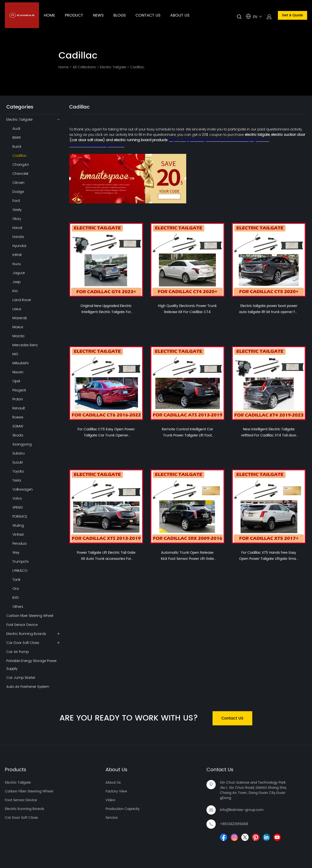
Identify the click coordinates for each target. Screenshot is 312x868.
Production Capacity (123, 809)
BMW (17, 138)
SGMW (18, 426)
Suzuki (18, 462)
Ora (16, 589)
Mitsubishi (20, 363)
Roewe (18, 417)
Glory (17, 219)
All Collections (84, 67)
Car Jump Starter (21, 678)
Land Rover (22, 300)
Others (18, 607)
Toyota (18, 471)
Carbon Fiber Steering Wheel (30, 616)
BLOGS (120, 15)
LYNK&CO (20, 571)
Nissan (18, 372)
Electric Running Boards (26, 634)
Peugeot (19, 390)
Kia (15, 291)
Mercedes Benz (25, 345)
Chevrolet (20, 174)
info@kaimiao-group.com (242, 810)
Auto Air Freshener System (28, 687)
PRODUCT (74, 15)
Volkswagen (23, 489)
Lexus (17, 309)
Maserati (20, 318)
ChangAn (21, 165)
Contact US (232, 718)
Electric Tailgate (113, 67)
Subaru (19, 453)
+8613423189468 (234, 824)
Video (110, 800)
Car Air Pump (18, 652)
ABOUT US (180, 15)
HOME (49, 15)
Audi (16, 128)
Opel (16, 381)
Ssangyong (22, 444)
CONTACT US (148, 15)
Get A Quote (292, 15)
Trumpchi (20, 562)
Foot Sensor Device (22, 625)
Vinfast (18, 534)
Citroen (18, 183)
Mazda (18, 336)
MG (15, 354)
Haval (17, 228)
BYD (16, 598)
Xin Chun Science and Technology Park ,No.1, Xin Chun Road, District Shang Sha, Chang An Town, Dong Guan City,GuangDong (253, 790)
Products (16, 770)
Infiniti (17, 255)
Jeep (16, 282)
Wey (16, 552)
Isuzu (17, 264)
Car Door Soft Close (23, 643)
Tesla (17, 480)
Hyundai (19, 246)
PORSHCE (20, 516)
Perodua (19, 543)
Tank (16, 580)
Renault (19, 408)
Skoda (18, 435)
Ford (16, 201)
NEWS (98, 15)
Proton (18, 399)
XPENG (18, 507)
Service (112, 818)
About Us (117, 770)
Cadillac (137, 67)
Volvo (17, 498)
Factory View (116, 791)
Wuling (18, 525)
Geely (17, 210)
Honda (18, 237)
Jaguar (19, 273)
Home (63, 67)
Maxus (18, 327)
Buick (17, 147)
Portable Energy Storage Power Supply (32, 665)
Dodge (18, 192)
